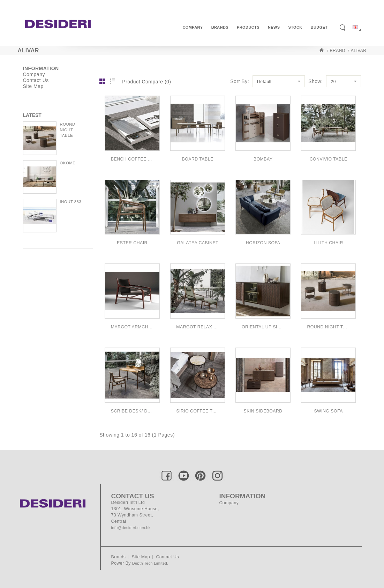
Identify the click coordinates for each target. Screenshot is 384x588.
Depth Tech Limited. (150, 563)
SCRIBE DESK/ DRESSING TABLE (132, 411)
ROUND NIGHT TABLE (68, 130)
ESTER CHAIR (132, 243)
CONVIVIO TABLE (329, 159)
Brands (220, 27)
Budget (319, 27)
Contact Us (36, 80)
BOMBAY (263, 159)
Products (248, 27)
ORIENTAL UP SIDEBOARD (263, 327)
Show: (315, 81)
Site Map (33, 86)
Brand (338, 51)
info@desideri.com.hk (131, 528)
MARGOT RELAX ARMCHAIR (198, 327)
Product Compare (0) (146, 82)
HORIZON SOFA (263, 243)
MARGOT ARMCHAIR (132, 327)
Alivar (359, 51)
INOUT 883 (71, 202)
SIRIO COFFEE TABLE (198, 411)
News (274, 27)
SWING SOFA (328, 411)
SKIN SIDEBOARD (263, 411)
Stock (295, 27)
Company (193, 27)
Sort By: (240, 81)
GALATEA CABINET (198, 243)
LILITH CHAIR (329, 243)
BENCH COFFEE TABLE (132, 159)
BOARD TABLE (198, 159)
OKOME (68, 163)
